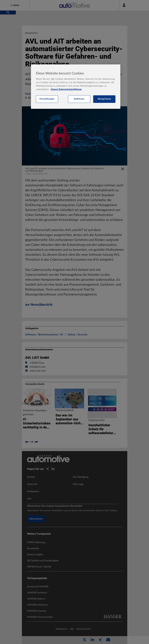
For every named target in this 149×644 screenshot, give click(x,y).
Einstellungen (47, 99)
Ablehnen (79, 99)
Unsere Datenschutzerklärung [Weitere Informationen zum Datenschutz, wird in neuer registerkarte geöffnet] (66, 89)
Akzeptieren (104, 99)
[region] (76, 87)
